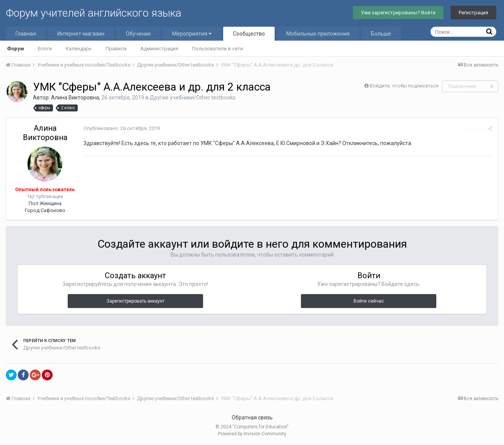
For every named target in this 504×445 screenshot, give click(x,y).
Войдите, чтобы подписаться (404, 86)
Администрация (159, 49)
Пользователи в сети (217, 49)
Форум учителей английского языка (94, 13)
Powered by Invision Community (252, 434)
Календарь (79, 49)
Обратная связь (252, 418)
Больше (381, 34)
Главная (26, 34)
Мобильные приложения (318, 34)
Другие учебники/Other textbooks (193, 98)
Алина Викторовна (75, 98)
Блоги (45, 49)
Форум (15, 49)
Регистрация (473, 13)
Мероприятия (192, 34)
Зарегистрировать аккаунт (135, 301)
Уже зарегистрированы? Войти (398, 13)
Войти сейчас (369, 301)
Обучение (138, 34)
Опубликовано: (122, 128)
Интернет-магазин (81, 34)
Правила (116, 49)
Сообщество (249, 34)
